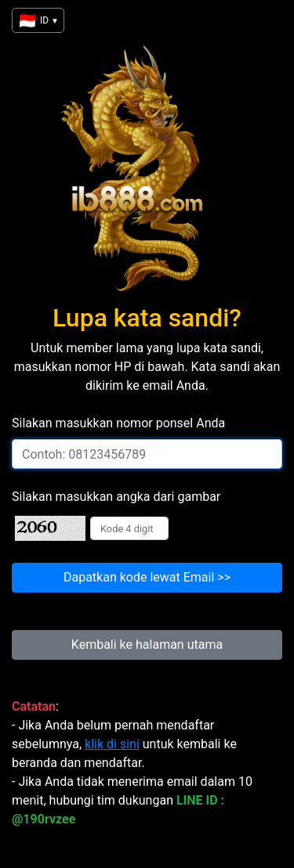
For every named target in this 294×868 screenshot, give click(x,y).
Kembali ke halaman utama (147, 645)
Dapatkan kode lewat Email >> (147, 577)
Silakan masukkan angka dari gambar (116, 497)
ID (38, 21)
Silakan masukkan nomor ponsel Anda (118, 423)
